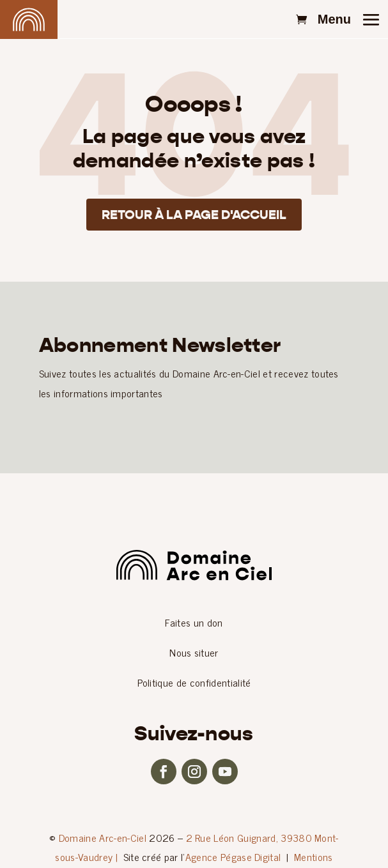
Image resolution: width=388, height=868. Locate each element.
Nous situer (194, 652)
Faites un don (194, 622)
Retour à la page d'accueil (194, 215)
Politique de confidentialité (194, 682)
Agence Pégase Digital (233, 857)
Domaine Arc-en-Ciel (103, 837)
